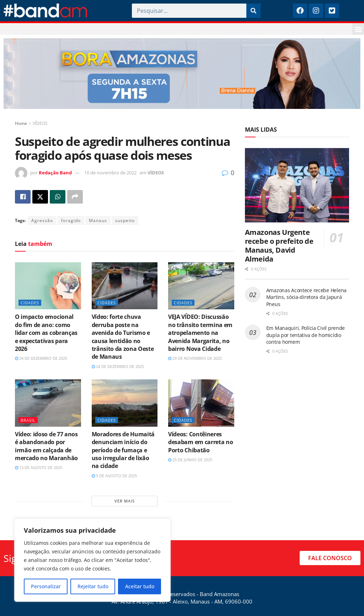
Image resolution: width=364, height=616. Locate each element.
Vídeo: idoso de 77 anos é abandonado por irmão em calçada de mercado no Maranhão (46, 446)
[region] (92, 560)
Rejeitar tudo (93, 586)
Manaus (98, 220)
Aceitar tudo (140, 586)
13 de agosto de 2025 (39, 467)
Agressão (42, 220)
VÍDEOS (40, 123)
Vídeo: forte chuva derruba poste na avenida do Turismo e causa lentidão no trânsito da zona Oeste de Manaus (123, 337)
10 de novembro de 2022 (110, 173)
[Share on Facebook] (23, 197)
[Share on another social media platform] (75, 197)
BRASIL (28, 420)
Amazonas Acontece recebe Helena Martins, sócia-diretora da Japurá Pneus (306, 297)
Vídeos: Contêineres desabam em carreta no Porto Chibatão (200, 442)
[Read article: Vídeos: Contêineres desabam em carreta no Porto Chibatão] (201, 403)
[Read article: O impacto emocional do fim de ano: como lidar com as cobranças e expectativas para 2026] (48, 286)
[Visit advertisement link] (182, 74)
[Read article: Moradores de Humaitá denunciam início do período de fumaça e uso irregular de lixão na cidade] (125, 403)
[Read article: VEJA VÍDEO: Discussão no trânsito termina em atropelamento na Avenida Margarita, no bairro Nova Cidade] (201, 286)
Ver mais (125, 501)
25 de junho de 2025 (190, 460)
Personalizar (46, 586)
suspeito (125, 220)
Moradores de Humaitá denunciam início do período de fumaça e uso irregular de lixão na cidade (123, 450)
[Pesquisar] (253, 11)
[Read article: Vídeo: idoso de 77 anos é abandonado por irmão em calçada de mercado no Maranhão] (48, 403)
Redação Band (55, 173)
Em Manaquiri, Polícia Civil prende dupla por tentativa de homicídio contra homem (306, 335)
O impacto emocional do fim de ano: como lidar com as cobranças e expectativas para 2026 (46, 333)
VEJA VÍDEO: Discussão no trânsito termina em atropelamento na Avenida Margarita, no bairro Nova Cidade (200, 333)
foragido (71, 220)
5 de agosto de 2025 (114, 476)
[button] (358, 29)
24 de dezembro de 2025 (41, 358)
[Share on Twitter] (40, 197)
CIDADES (30, 303)
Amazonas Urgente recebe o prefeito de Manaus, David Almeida (279, 246)
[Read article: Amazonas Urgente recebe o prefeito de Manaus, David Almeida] (297, 185)
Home (21, 123)
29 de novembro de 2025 (195, 358)
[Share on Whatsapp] (58, 197)
